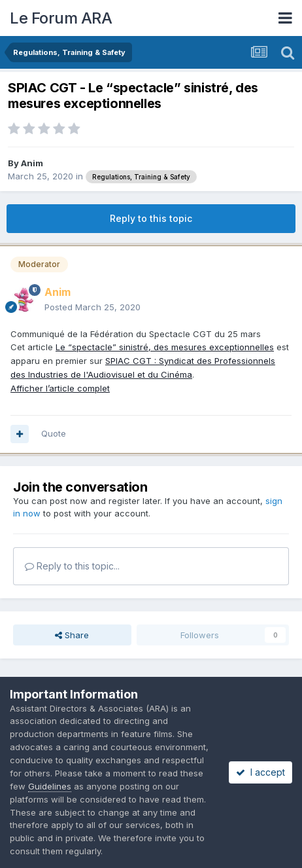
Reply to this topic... (72, 566)
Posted (92, 307)
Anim (32, 163)
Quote (54, 433)
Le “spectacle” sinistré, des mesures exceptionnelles (165, 347)
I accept (260, 772)
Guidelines (50, 786)
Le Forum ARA (61, 18)
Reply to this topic (151, 218)
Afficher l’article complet (60, 388)
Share (72, 635)
